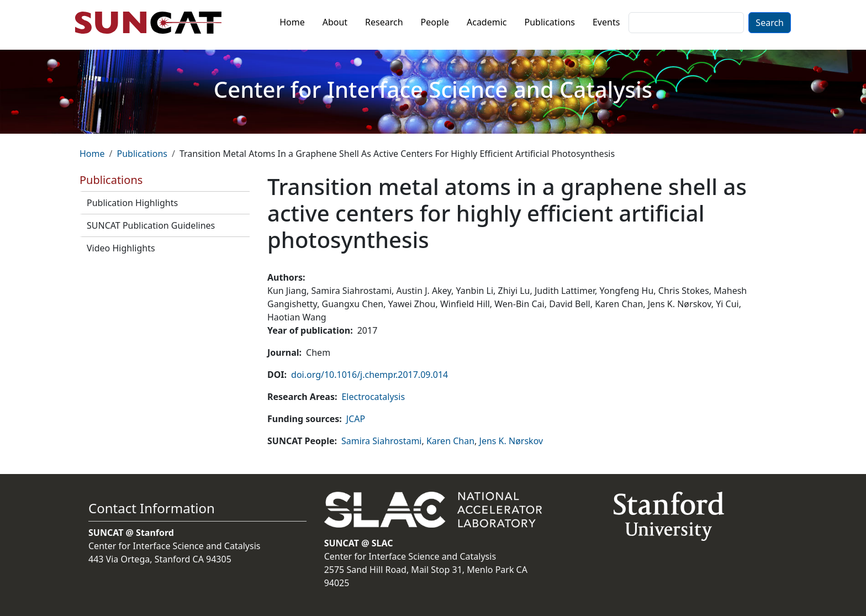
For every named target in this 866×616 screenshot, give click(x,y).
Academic (487, 22)
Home (292, 22)
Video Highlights (121, 248)
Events (606, 22)
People (435, 22)
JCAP (356, 419)
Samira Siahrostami (382, 441)
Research (384, 22)
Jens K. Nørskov (511, 441)
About (335, 22)
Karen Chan (450, 441)
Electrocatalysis (373, 397)
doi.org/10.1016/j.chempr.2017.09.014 (369, 375)
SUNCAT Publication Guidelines (151, 225)
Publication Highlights (132, 203)
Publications (550, 22)
